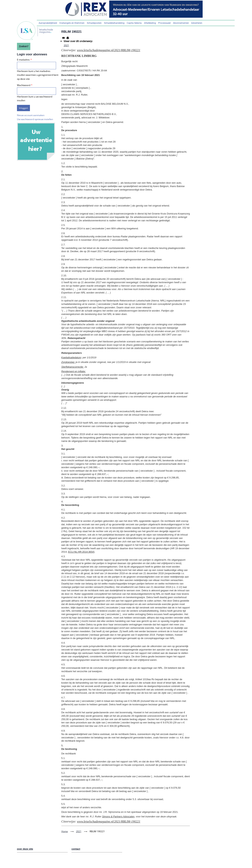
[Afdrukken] (68, 38)
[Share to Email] (63, 38)
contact (76, 849)
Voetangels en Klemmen (72, 23)
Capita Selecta (134, 23)
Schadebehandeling (114, 23)
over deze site (25, 849)
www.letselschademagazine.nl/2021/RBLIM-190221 (109, 50)
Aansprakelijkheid (48, 23)
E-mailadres (23, 60)
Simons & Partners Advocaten (118, 817)
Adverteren (197, 23)
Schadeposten (94, 23)
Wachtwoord (24, 85)
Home (65, 831)
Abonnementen (181, 23)
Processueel (164, 23)
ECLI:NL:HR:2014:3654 (81, 552)
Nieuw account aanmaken (31, 115)
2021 (66, 45)
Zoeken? (24, 46)
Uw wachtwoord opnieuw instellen (35, 119)
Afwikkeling (150, 23)
